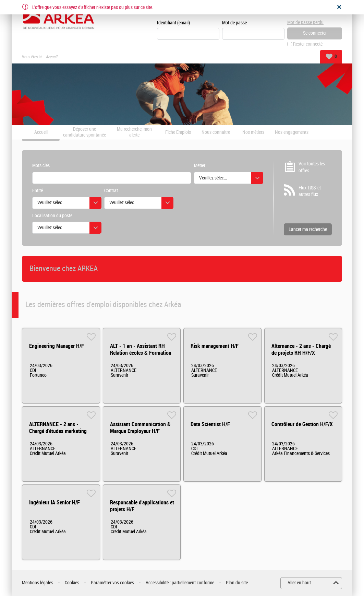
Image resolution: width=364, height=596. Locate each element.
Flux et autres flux (310, 191)
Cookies (72, 583)
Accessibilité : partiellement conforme (180, 583)
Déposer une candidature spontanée (84, 132)
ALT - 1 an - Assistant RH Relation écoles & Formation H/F (141, 353)
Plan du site (237, 583)
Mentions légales (38, 583)
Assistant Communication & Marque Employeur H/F (140, 428)
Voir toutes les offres (312, 167)
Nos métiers (253, 132)
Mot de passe (234, 23)
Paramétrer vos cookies (112, 583)
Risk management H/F (215, 346)
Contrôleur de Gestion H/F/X (302, 424)
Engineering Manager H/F (57, 346)
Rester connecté (308, 44)
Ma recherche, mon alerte (134, 132)
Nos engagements (292, 132)
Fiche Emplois (178, 132)
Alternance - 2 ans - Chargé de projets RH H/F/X (301, 349)
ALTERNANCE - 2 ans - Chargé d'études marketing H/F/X (58, 431)
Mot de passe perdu (305, 22)
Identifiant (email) (173, 23)
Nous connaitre (216, 132)
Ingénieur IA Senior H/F (54, 502)
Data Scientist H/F (210, 424)
